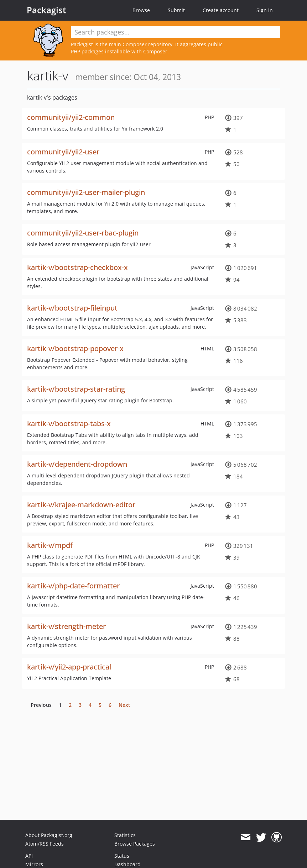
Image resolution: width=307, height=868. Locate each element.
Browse (141, 10)
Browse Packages (135, 844)
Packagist (46, 10)
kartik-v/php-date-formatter (73, 586)
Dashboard (128, 864)
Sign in (265, 10)
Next (124, 705)
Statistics (125, 835)
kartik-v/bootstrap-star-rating (76, 389)
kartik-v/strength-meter (66, 626)
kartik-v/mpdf (50, 545)
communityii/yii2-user (63, 152)
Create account (221, 10)
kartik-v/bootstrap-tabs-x (69, 424)
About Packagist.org (49, 835)
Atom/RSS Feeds (45, 844)
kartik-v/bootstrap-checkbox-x (77, 267)
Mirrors (34, 864)
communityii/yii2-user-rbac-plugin (83, 233)
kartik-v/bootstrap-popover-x (75, 348)
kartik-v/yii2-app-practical (69, 667)
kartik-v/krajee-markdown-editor (81, 505)
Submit (176, 10)
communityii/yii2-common (71, 117)
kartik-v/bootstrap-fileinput (72, 308)
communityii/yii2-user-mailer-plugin (86, 192)
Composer (135, 44)
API (29, 856)
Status (122, 856)
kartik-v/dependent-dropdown (77, 464)
